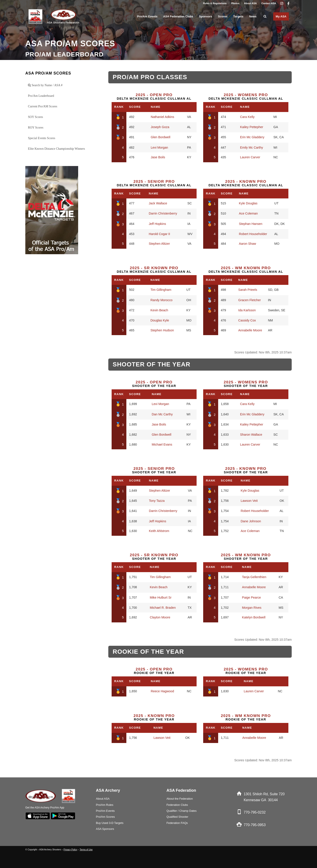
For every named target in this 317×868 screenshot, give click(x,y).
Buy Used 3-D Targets (110, 823)
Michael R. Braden (163, 608)
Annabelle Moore (250, 330)
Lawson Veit (249, 501)
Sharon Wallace (251, 435)
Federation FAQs (177, 823)
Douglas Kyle (160, 320)
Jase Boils (158, 157)
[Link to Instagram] (282, 3)
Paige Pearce (251, 597)
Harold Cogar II (159, 234)
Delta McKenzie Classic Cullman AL (154, 97)
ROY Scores (36, 128)
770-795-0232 (255, 812)
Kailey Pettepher (252, 127)
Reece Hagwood (162, 691)
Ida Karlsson (247, 310)
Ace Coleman (248, 213)
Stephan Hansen (251, 224)
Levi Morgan (159, 147)
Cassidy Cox (247, 320)
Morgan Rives (252, 608)
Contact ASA (269, 3)
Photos (235, 3)
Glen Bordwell (161, 137)
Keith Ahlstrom (159, 531)
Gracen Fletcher (250, 300)
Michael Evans (162, 444)
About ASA (251, 3)
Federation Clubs (177, 805)
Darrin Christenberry (163, 213)
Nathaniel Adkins (163, 117)
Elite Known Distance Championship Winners (56, 149)
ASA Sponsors (105, 829)
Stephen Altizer (159, 244)
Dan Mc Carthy (162, 414)
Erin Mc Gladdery (252, 137)
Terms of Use (86, 850)
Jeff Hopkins (157, 224)
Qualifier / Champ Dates (182, 811)
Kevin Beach (159, 310)
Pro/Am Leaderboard (41, 96)
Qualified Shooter (177, 817)
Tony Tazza (157, 501)
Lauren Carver (250, 157)
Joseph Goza (160, 127)
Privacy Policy (70, 850)
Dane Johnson (251, 521)
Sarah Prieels (248, 290)
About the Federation (180, 799)
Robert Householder (253, 234)
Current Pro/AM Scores (43, 106)
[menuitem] (215, 3)
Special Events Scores (42, 138)
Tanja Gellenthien (254, 577)
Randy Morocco (161, 300)
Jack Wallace (158, 203)
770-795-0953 (255, 825)
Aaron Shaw (247, 244)
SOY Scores (35, 117)
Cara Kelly (247, 117)
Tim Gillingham (161, 290)
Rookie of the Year (154, 671)
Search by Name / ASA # (45, 85)
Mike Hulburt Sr (161, 597)
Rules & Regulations (215, 3)
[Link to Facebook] (288, 3)
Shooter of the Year (154, 384)
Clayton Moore (160, 617)
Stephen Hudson (162, 330)
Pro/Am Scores (105, 817)
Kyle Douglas (248, 203)
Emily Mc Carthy (252, 147)
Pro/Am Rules (105, 805)
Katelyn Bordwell (254, 617)
